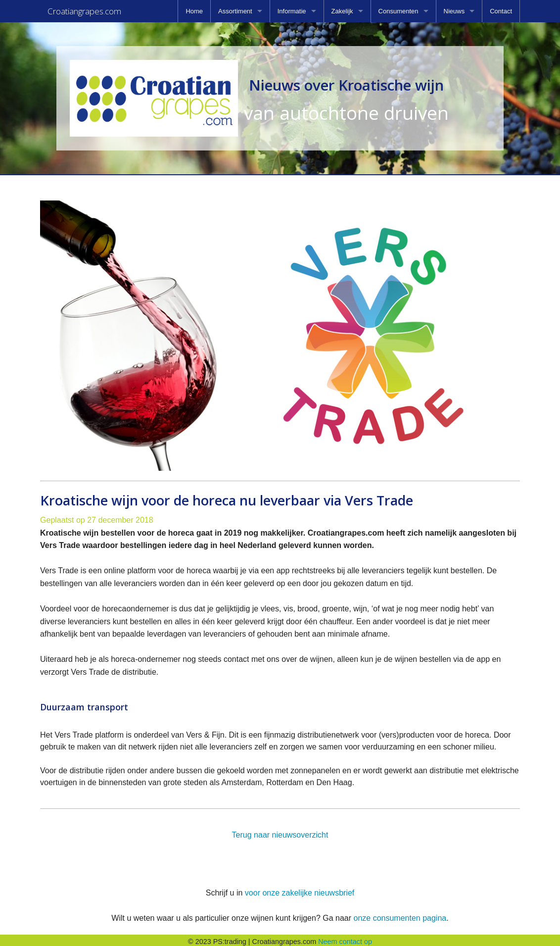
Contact (501, 11)
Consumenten (398, 11)
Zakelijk (342, 11)
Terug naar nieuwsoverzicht (280, 832)
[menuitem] (194, 11)
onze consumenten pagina (400, 915)
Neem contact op (345, 939)
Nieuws (454, 11)
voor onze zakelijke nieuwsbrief (300, 890)
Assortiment (235, 11)
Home (194, 11)
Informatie (292, 11)
